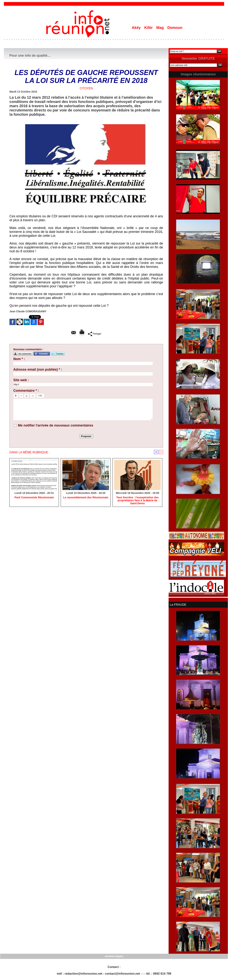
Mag (161, 28)
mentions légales (114, 956)
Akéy (137, 28)
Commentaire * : (26, 391)
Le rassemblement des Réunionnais (86, 498)
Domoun (175, 28)
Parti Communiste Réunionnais (34, 498)
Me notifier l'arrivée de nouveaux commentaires (56, 425)
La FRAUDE (178, 604)
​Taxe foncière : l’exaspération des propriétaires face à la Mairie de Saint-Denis (138, 501)
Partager (95, 334)
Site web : (21, 380)
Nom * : (19, 359)
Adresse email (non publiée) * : (38, 369)
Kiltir (149, 28)
